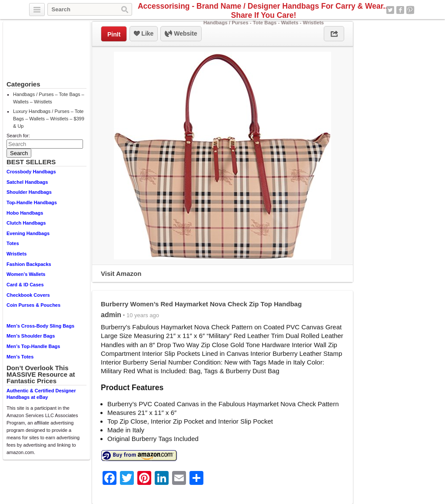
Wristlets (17, 254)
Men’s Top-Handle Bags (33, 346)
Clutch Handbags (26, 223)
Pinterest (410, 10)
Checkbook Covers (28, 295)
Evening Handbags (28, 233)
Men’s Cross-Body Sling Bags (40, 326)
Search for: (18, 136)
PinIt (114, 34)
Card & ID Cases (25, 285)
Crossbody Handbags (31, 172)
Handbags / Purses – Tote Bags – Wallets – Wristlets (49, 98)
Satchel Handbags (27, 182)
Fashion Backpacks (29, 264)
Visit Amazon (121, 274)
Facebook (400, 10)
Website (181, 34)
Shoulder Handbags (29, 192)
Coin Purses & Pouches (33, 305)
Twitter (390, 10)
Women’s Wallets (26, 274)
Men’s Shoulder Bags (31, 336)
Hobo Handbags (25, 213)
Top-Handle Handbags (32, 202)
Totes (13, 243)
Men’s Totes (20, 357)
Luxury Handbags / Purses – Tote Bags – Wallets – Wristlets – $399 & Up (49, 119)
